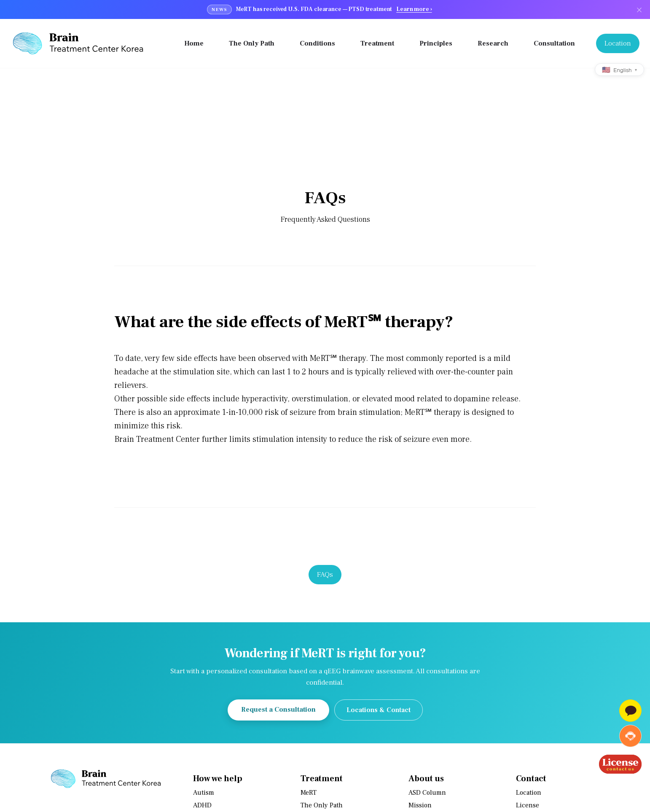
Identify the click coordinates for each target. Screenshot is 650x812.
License (528, 806)
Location (529, 793)
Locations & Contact (379, 710)
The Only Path (322, 806)
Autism (204, 793)
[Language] (619, 70)
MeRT (309, 793)
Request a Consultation (278, 710)
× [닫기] (639, 9)
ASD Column (427, 793)
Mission (420, 806)
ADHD (202, 806)
